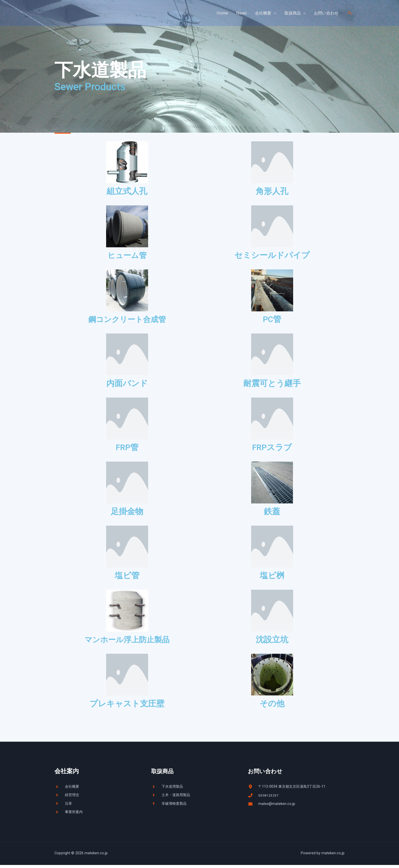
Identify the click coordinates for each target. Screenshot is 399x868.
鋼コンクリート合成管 (127, 320)
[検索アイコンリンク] (350, 13)
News (241, 13)
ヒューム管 (127, 255)
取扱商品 (293, 13)
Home (222, 13)
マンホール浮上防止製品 (127, 641)
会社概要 (263, 13)
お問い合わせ (326, 13)
